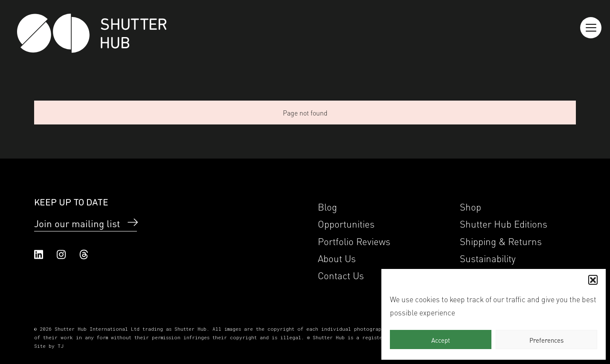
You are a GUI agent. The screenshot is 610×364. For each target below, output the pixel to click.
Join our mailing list (77, 223)
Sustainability (488, 258)
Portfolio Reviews (354, 241)
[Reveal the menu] (591, 28)
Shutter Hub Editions (504, 223)
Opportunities (346, 223)
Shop (471, 206)
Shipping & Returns (501, 241)
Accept (441, 340)
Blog (327, 206)
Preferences (546, 340)
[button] (593, 280)
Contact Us (341, 275)
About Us (337, 258)
